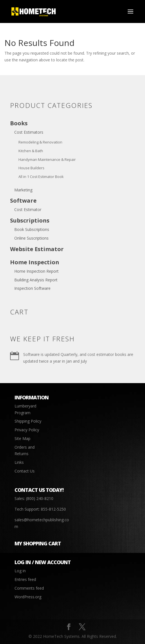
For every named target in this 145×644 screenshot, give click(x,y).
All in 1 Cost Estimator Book (41, 177)
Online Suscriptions (31, 238)
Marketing (23, 190)
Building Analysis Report (36, 280)
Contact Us (25, 471)
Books (19, 123)
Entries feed (25, 579)
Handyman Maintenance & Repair (47, 159)
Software (23, 201)
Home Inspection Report (36, 271)
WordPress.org (28, 597)
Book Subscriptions (32, 229)
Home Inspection (35, 262)
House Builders (31, 168)
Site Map (22, 438)
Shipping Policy (28, 421)
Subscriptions (30, 220)
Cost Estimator (28, 209)
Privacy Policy (27, 430)
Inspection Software (32, 288)
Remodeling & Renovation (40, 142)
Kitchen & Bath (31, 151)
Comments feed (29, 588)
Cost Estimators (29, 132)
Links (19, 462)
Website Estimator (37, 249)
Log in (20, 571)
